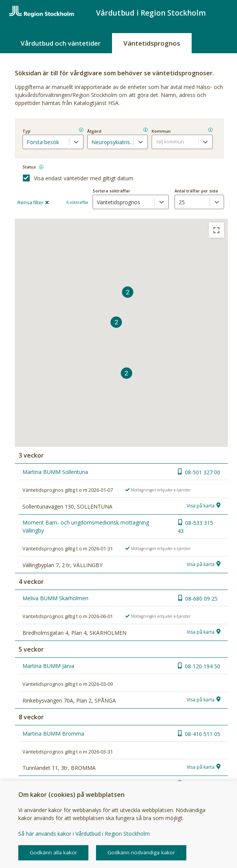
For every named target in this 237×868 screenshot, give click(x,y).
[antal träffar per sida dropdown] (192, 202)
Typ (26, 131)
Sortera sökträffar (111, 191)
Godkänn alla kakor (53, 852)
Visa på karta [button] (201, 506)
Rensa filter (33, 203)
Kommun (161, 131)
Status (29, 167)
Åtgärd (94, 131)
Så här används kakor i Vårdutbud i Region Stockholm (84, 834)
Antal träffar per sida (196, 191)
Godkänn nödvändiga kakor (141, 852)
